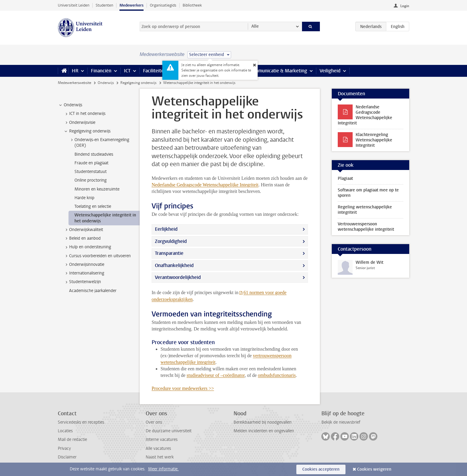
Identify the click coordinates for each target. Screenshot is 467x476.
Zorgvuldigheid (171, 241)
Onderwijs (106, 83)
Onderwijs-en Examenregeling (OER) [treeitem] (99, 143)
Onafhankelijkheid (174, 265)
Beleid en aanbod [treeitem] (82, 238)
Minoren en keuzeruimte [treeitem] (97, 189)
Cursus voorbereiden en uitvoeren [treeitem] (97, 256)
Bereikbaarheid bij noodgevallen (263, 422)
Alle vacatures (158, 448)
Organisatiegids (163, 5)
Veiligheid (330, 71)
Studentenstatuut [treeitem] (91, 172)
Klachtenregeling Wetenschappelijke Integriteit (374, 140)
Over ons (154, 422)
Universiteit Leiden (74, 5)
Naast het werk (160, 457)
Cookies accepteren (321, 469)
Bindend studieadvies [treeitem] (94, 154)
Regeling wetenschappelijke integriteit (365, 210)
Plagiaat (345, 178)
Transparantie (169, 253)
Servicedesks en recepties (81, 422)
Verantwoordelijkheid (178, 277)
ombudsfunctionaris (277, 375)
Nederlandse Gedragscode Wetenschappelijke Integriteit (205, 185)
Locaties (65, 431)
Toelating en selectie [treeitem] (93, 206)
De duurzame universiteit (169, 431)
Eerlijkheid (166, 229)
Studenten (104, 5)
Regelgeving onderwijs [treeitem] (87, 131)
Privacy (64, 448)
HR (75, 71)
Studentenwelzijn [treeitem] (82, 282)
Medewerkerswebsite (74, 83)
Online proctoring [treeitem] (91, 180)
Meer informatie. (163, 469)
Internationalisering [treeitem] (84, 273)
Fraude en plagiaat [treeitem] (91, 163)
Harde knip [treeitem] (84, 198)
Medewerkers (131, 5)
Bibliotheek (192, 5)
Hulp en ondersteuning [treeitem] (87, 247)
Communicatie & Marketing (278, 71)
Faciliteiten (155, 71)
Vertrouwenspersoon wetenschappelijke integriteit (366, 227)
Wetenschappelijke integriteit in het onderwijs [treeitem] (105, 218)
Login (405, 6)
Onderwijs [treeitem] (70, 105)
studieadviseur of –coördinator (216, 375)
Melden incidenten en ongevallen (264, 431)
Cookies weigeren (374, 469)
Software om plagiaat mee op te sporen (368, 193)
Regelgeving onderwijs (138, 83)
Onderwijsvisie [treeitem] (79, 123)
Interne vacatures (162, 440)
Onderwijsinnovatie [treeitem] (84, 265)
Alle (255, 26)
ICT (127, 71)
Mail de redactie (72, 440)
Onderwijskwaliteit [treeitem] (83, 230)
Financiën (101, 71)
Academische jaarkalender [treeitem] (93, 291)
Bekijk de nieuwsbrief (341, 422)
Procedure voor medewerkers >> (183, 388)
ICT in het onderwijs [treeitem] (84, 114)
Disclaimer (67, 457)
